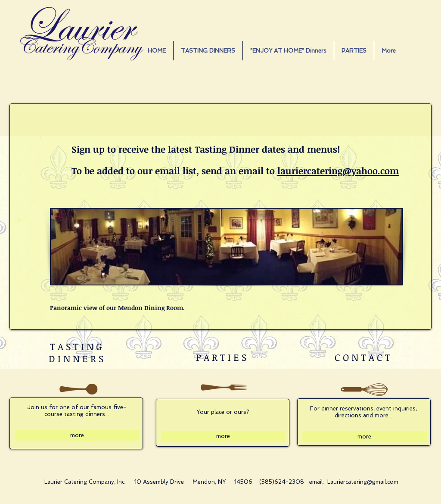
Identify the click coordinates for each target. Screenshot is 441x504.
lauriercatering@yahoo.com (338, 171)
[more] (77, 435)
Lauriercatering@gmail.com (363, 482)
